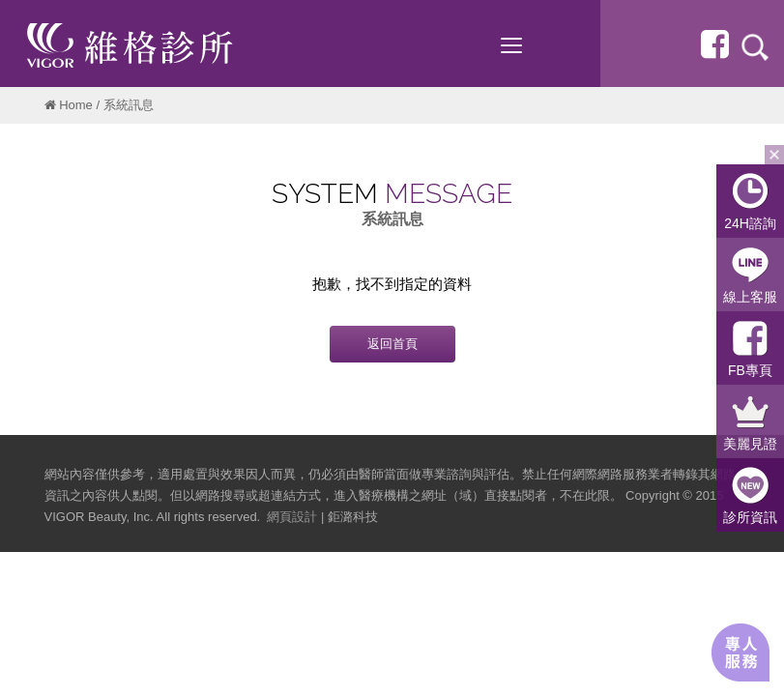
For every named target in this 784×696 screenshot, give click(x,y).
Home (76, 105)
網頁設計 (292, 517)
